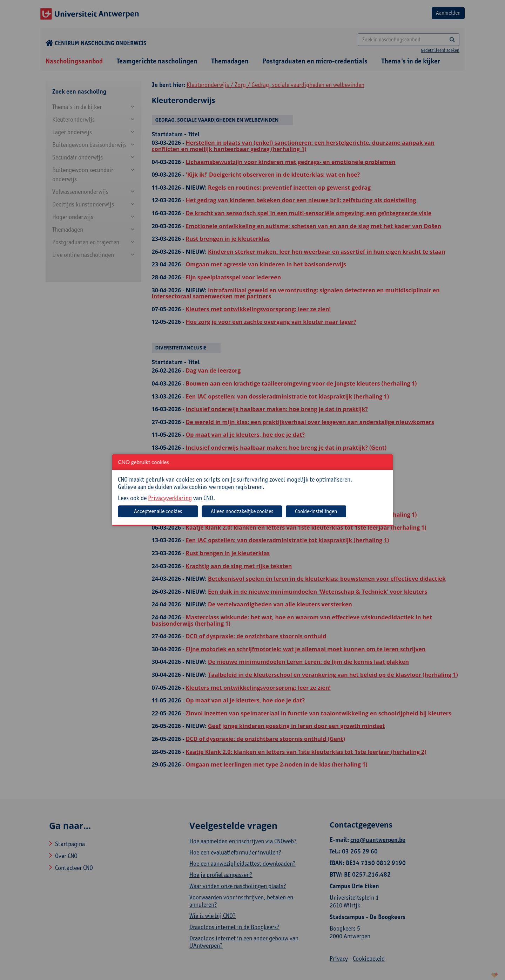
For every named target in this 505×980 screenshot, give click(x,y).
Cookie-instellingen (316, 511)
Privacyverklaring (170, 498)
